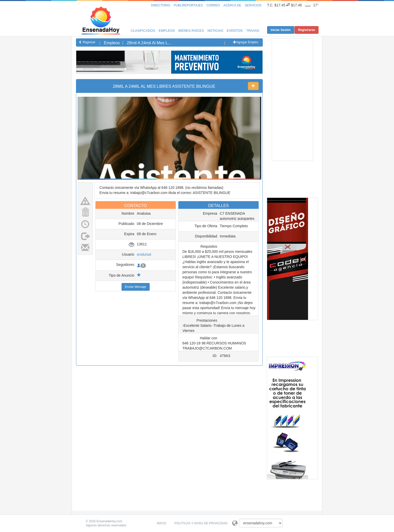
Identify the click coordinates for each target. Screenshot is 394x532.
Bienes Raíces (191, 31)
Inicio (162, 523)
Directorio (161, 5)
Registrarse (307, 30)
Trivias (253, 31)
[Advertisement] (169, 85)
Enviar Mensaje (136, 287)
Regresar (87, 42)
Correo (213, 5)
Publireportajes (188, 5)
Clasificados (143, 31)
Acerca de (232, 5)
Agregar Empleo (246, 42)
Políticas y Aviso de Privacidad (201, 523)
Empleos (167, 31)
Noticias (215, 31)
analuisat (144, 254)
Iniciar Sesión (281, 30)
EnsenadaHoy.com (109, 521)
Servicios (253, 5)
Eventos (235, 31)
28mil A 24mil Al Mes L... (149, 43)
